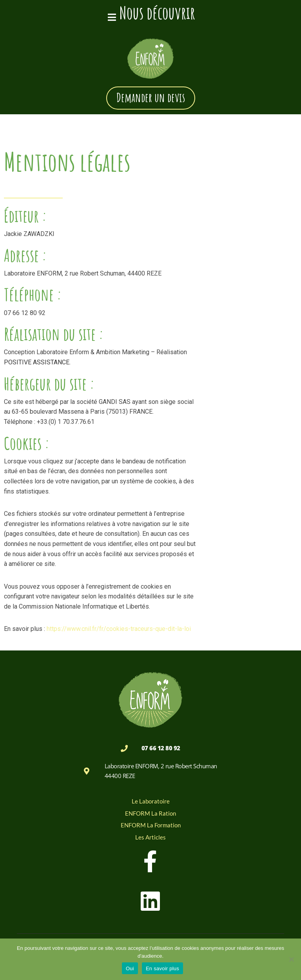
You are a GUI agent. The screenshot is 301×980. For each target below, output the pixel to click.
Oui (130, 968)
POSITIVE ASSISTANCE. (37, 363)
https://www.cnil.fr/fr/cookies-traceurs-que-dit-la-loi (119, 630)
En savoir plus (162, 968)
